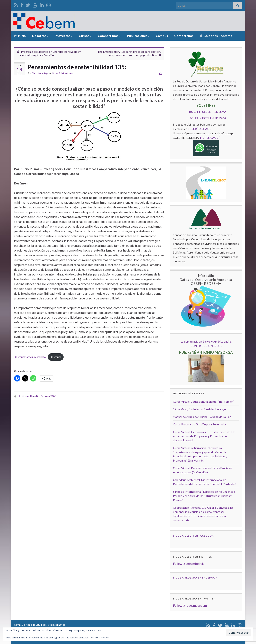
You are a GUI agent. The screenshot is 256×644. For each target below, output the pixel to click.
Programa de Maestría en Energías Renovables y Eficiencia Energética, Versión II (49, 53)
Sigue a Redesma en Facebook (195, 578)
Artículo (24, 396)
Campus (162, 36)
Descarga (55, 357)
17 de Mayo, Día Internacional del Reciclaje (199, 409)
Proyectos (64, 36)
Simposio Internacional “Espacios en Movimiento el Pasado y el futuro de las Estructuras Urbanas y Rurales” (205, 496)
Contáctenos (184, 36)
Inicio (20, 36)
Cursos (85, 36)
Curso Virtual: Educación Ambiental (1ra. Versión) (204, 402)
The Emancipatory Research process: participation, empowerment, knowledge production (129, 53)
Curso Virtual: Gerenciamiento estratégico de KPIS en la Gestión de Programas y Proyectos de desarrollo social (205, 436)
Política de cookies (99, 638)
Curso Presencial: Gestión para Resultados (200, 424)
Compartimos (109, 36)
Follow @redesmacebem (190, 605)
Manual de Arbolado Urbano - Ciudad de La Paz (202, 417)
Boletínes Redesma (216, 36)
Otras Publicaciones (63, 73)
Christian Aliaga (40, 73)
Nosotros (40, 36)
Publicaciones (138, 36)
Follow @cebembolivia (189, 563)
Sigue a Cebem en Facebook (193, 536)
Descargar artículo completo (30, 357)
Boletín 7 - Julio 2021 (43, 396)
